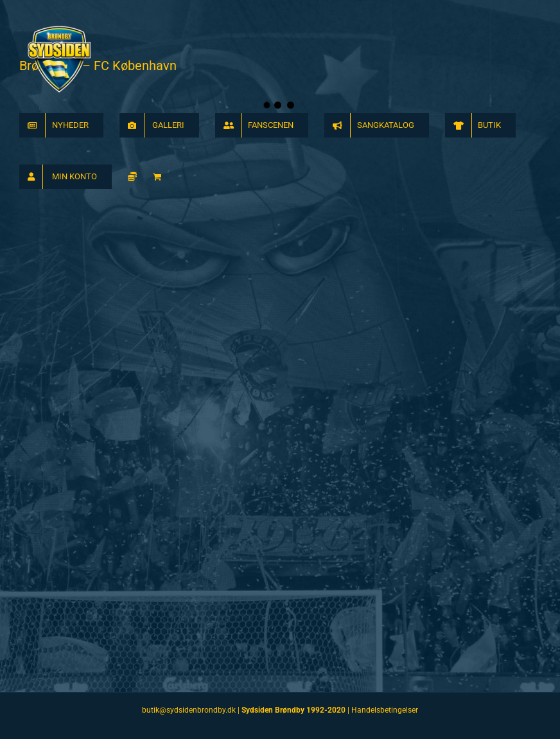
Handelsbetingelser (385, 710)
